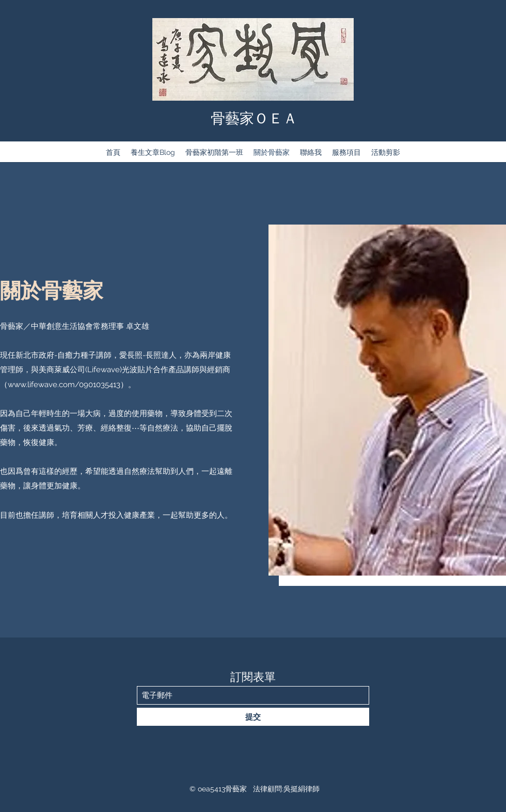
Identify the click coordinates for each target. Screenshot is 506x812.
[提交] (253, 717)
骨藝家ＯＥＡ (254, 119)
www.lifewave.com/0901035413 (64, 385)
